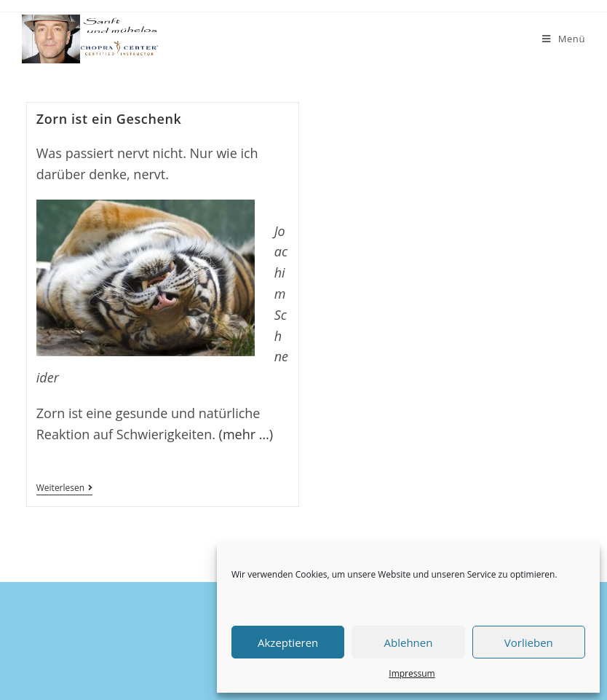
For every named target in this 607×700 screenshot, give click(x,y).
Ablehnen (409, 642)
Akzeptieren (288, 642)
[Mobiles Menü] (564, 39)
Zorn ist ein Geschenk (109, 119)
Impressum (412, 673)
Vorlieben (529, 642)
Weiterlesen (64, 489)
